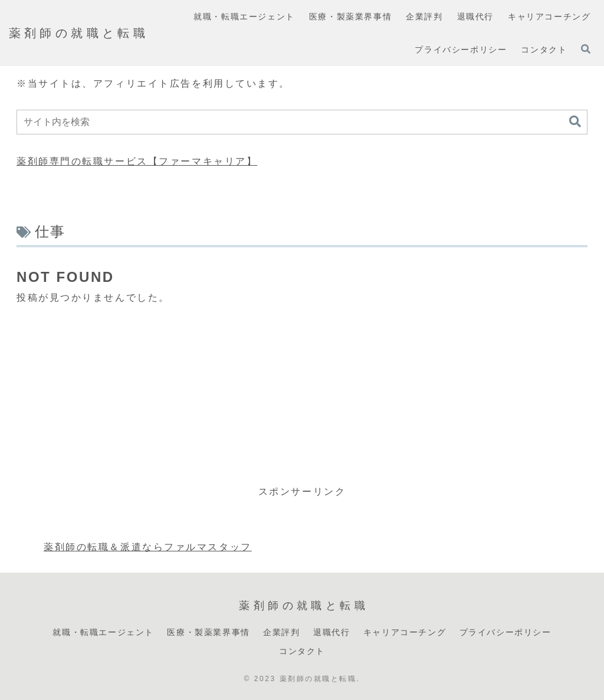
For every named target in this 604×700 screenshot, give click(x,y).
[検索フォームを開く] (586, 49)
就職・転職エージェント (103, 632)
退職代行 (331, 632)
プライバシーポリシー (505, 632)
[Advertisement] (302, 395)
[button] (575, 122)
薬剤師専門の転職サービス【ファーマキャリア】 (137, 161)
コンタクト (302, 651)
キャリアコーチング (405, 632)
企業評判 (281, 632)
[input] (302, 122)
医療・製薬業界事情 (208, 632)
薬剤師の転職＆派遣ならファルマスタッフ (148, 547)
